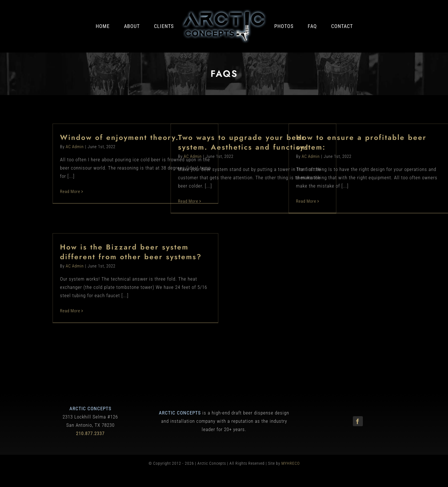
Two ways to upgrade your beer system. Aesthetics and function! (243, 142)
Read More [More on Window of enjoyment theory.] (70, 192)
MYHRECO (291, 464)
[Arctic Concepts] (224, 11)
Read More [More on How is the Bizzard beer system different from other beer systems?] (70, 311)
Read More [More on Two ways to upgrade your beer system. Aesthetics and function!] (188, 202)
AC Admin (75, 147)
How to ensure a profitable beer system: (361, 142)
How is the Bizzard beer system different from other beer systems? (131, 252)
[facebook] (358, 421)
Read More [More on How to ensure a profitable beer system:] (306, 202)
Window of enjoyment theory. (119, 138)
